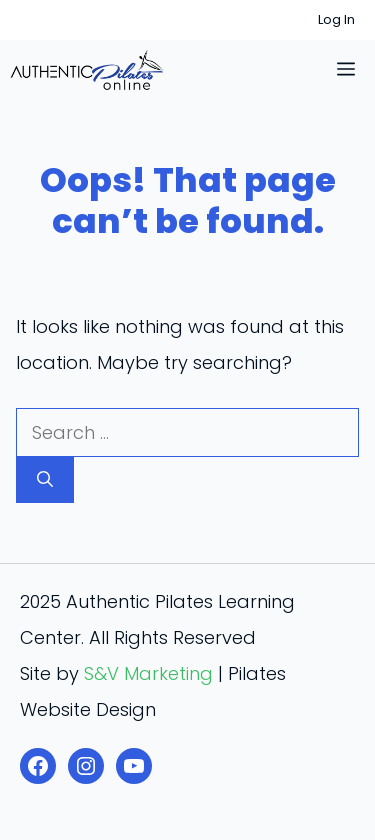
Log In (336, 19)
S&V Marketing (148, 673)
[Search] (45, 480)
